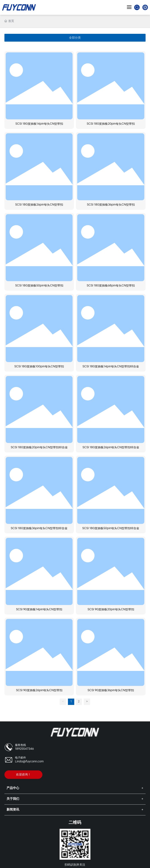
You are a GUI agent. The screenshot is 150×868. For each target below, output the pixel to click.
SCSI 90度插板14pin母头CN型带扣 (39, 610)
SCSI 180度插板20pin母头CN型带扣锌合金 (39, 448)
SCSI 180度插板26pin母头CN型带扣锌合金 (111, 448)
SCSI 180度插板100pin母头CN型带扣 (39, 367)
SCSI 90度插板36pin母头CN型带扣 (111, 690)
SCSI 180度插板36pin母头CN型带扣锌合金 (39, 528)
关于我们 (13, 799)
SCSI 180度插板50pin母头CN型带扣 (39, 286)
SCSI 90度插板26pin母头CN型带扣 (39, 690)
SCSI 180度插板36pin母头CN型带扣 (111, 205)
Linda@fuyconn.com (29, 762)
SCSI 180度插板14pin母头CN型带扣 (39, 124)
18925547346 (24, 749)
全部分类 (75, 38)
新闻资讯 (13, 810)
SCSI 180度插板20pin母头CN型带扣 (111, 124)
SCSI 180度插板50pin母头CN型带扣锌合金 (111, 528)
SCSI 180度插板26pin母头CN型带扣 (39, 205)
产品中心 (13, 788)
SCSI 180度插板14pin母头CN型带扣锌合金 (111, 367)
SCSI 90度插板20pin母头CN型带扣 (111, 610)
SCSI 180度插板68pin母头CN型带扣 (111, 286)
